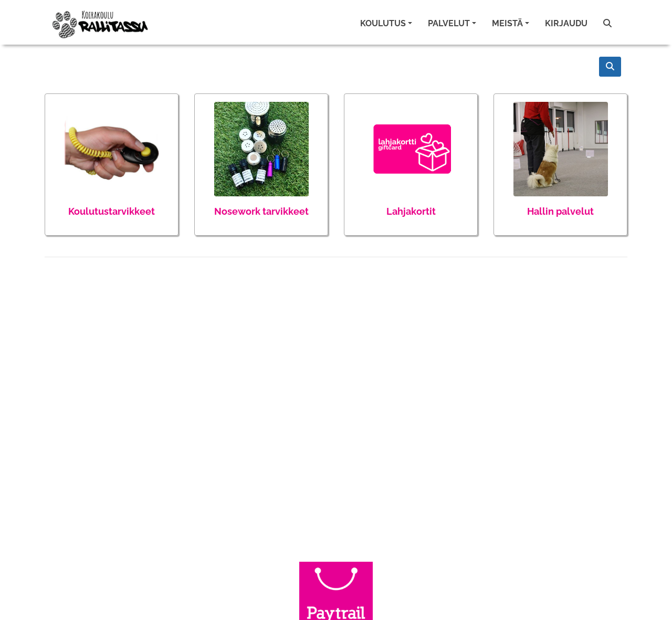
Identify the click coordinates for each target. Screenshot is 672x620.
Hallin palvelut (560, 211)
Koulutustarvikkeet (112, 211)
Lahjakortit (411, 211)
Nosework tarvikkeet (261, 211)
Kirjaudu (566, 23)
